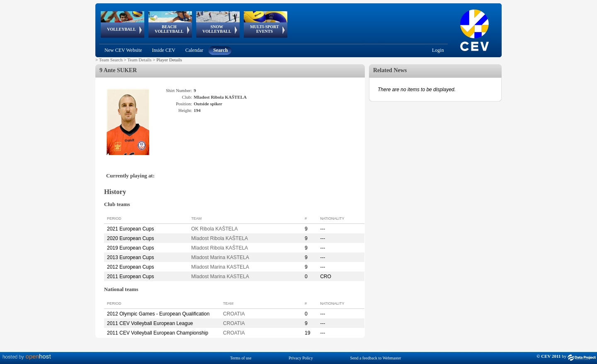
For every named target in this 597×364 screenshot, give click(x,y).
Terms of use (241, 358)
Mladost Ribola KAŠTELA (220, 238)
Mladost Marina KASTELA (220, 257)
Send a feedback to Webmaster (376, 358)
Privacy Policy (301, 358)
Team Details (139, 60)
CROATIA (234, 314)
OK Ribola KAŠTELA (214, 229)
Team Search (111, 60)
